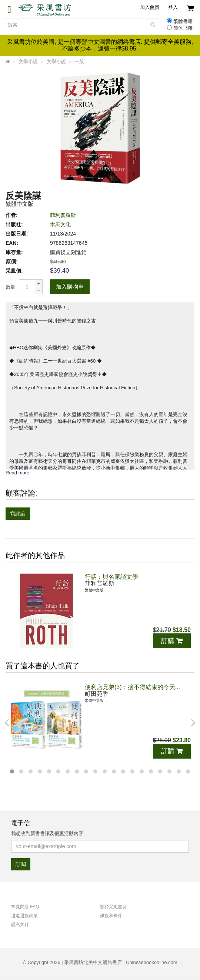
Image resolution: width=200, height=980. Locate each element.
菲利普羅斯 (63, 215)
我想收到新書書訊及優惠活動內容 (47, 833)
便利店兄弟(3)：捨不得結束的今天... (132, 687)
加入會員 (150, 7)
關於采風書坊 (113, 907)
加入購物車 (70, 287)
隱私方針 (20, 925)
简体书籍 (183, 28)
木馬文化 (60, 224)
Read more (17, 473)
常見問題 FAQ (25, 907)
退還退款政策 (24, 916)
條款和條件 (111, 916)
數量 (10, 287)
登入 (173, 7)
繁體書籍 (183, 22)
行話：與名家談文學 (111, 577)
